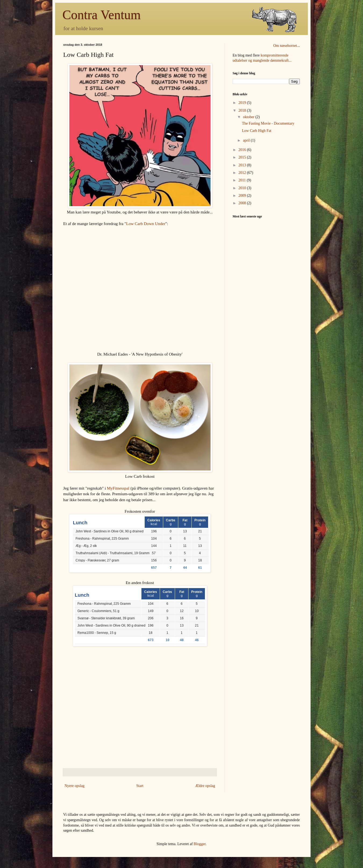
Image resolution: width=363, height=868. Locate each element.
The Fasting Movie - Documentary (268, 123)
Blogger (200, 844)
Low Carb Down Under (146, 224)
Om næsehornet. (286, 46)
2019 (243, 103)
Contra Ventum (102, 15)
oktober (249, 117)
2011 (243, 180)
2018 (243, 110)
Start (140, 786)
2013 (243, 165)
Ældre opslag (205, 786)
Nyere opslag (74, 786)
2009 (243, 196)
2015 (243, 157)
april (247, 140)
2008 (243, 203)
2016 (243, 150)
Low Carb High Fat (257, 131)
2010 (243, 188)
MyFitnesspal (118, 488)
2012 (243, 173)
